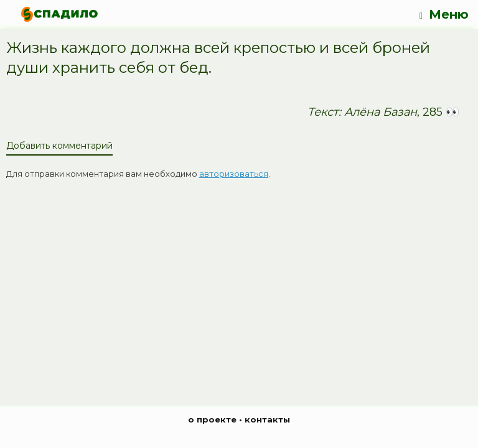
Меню (444, 15)
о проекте (212, 419)
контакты (267, 419)
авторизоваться (234, 174)
